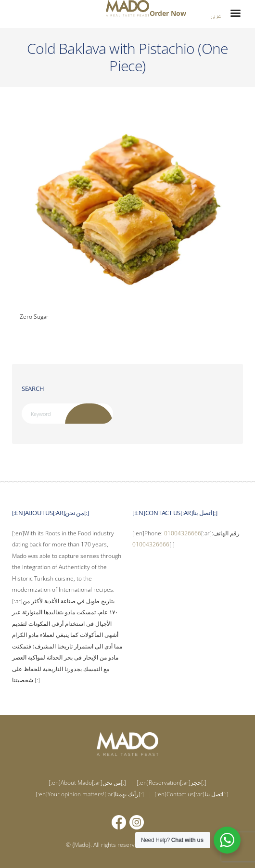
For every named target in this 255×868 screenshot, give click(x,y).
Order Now (168, 13)
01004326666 (183, 533)
